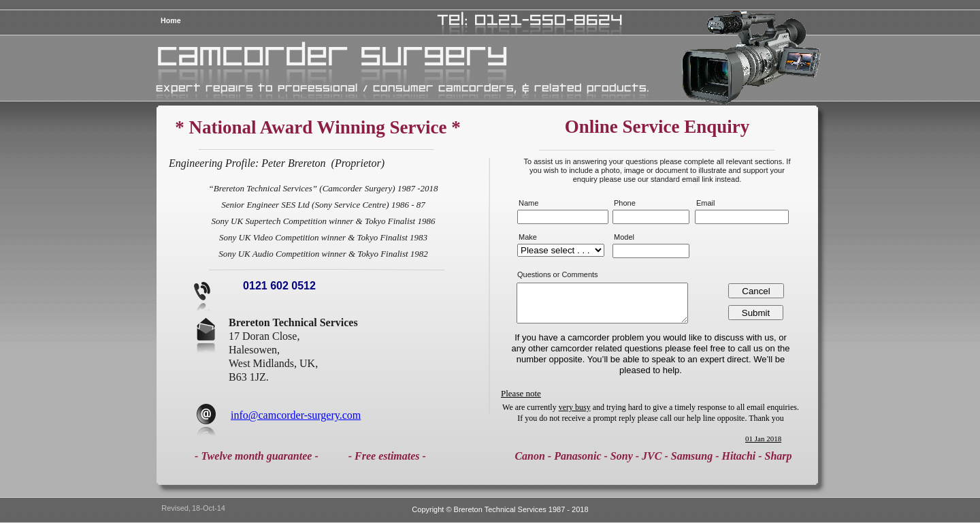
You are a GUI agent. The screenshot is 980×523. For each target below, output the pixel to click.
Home (171, 20)
